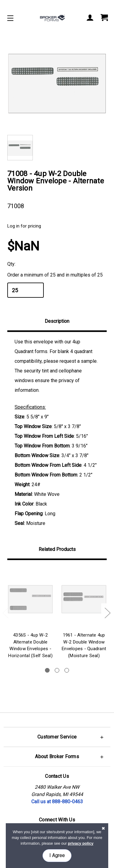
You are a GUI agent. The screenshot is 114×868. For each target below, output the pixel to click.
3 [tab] (67, 670)
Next (107, 613)
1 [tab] (47, 670)
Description (57, 321)
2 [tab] (57, 670)
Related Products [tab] (57, 549)
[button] (57, 737)
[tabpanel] (30, 614)
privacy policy (81, 843)
